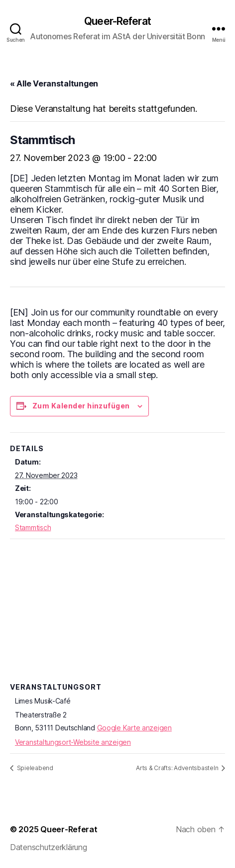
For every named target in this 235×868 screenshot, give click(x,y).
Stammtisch (33, 527)
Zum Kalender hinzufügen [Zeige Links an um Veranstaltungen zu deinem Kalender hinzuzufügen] (81, 406)
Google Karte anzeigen (134, 728)
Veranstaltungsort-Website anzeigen (73, 742)
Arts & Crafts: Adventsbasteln (178, 768)
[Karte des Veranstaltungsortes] (117, 638)
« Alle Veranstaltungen (54, 83)
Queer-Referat (117, 21)
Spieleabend (34, 768)
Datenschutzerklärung (49, 847)
